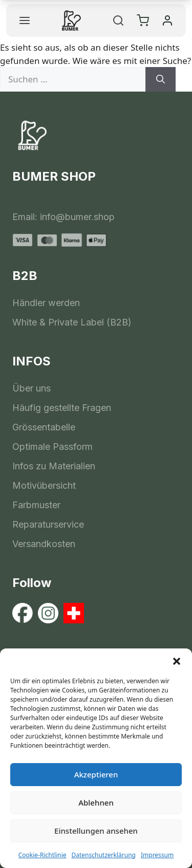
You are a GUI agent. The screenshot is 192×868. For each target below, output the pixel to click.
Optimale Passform (52, 447)
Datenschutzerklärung (104, 855)
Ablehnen (96, 802)
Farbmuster (36, 505)
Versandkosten (44, 544)
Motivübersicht (44, 485)
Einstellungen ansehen (96, 831)
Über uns (31, 388)
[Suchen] (161, 79)
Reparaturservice (48, 524)
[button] (177, 661)
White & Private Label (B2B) (72, 322)
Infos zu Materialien (54, 466)
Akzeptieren (96, 774)
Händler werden (46, 303)
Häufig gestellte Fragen (62, 408)
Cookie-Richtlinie (42, 855)
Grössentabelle (44, 427)
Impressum (157, 855)
